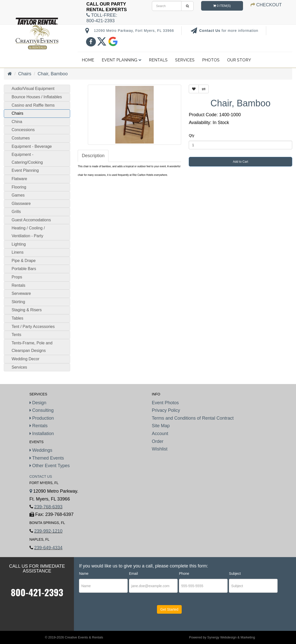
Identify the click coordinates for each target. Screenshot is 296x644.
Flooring (19, 187)
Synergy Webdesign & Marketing (231, 637)
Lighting (19, 244)
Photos (211, 60)
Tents (16, 335)
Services (185, 60)
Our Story (239, 60)
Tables (17, 318)
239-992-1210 (48, 531)
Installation (42, 434)
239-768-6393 (48, 507)
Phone (184, 574)
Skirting (18, 302)
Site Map (161, 426)
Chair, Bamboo (53, 74)
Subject (235, 574)
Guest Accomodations (31, 220)
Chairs (25, 74)
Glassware (21, 204)
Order (158, 441)
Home (88, 60)
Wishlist (160, 449)
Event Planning (122, 60)
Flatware (19, 179)
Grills (16, 212)
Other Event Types (50, 466)
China (17, 122)
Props (17, 277)
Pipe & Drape (24, 261)
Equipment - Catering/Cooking (27, 158)
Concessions (23, 130)
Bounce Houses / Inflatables (37, 97)
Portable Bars (24, 269)
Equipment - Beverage (32, 146)
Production (42, 418)
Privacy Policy (166, 410)
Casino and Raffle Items (33, 105)
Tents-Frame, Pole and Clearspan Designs (32, 347)
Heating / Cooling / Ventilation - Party (28, 232)
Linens (18, 252)
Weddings (41, 450)
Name (84, 574)
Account (160, 434)
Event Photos (165, 403)
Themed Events (47, 458)
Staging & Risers (27, 310)
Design (38, 403)
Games (18, 195)
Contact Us (211, 31)
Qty (192, 135)
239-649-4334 (48, 548)
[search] (167, 6)
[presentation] (110, 614)
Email (133, 574)
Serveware (21, 293)
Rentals (158, 60)
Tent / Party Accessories (33, 327)
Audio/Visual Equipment (33, 89)
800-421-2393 (37, 592)
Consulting (42, 410)
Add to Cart (241, 162)
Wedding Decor (25, 359)
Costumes (21, 138)
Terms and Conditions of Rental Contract (193, 418)
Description (93, 156)
